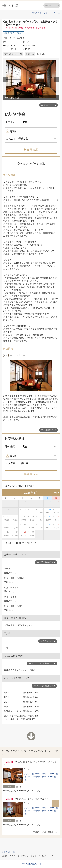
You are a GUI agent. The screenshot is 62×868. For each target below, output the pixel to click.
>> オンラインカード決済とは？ (41, 663)
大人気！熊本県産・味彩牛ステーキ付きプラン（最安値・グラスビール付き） (41, 777)
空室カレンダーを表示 (31, 164)
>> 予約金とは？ (47, 641)
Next (57, 79)
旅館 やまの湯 (10, 5)
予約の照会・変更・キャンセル (46, 13)
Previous (6, 79)
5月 (55, 493)
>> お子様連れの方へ (45, 562)
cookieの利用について (31, 864)
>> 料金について (48, 105)
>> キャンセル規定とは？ (43, 686)
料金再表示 (31, 150)
